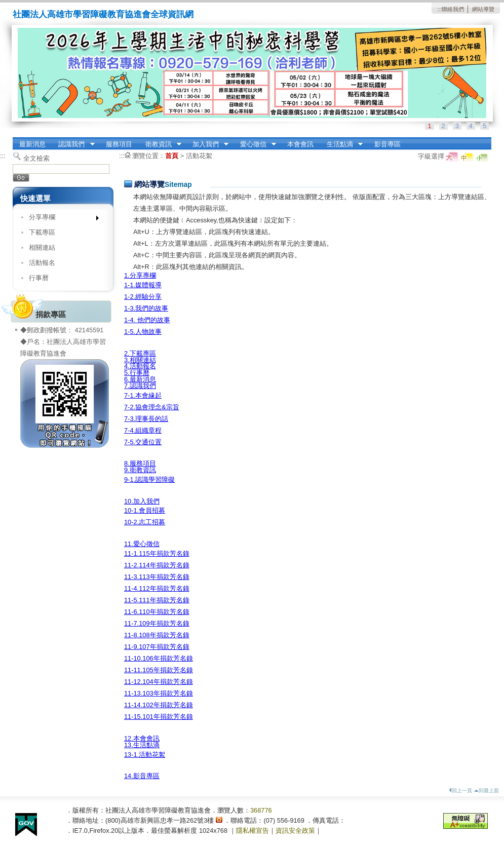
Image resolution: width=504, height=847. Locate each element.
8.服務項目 (140, 463)
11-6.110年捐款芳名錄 (157, 612)
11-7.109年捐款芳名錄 (157, 623)
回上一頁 (460, 791)
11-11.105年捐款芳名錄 (159, 670)
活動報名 (42, 263)
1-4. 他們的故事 (147, 320)
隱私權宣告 (253, 831)
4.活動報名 (140, 366)
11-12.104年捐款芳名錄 (159, 682)
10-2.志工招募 (145, 522)
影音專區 (387, 144)
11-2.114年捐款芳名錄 (157, 565)
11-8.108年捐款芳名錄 (157, 635)
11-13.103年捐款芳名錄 (159, 693)
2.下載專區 (140, 353)
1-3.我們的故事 (146, 308)
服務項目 (119, 144)
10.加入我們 (142, 501)
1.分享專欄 (140, 275)
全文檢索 (36, 158)
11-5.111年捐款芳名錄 (157, 600)
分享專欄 (61, 219)
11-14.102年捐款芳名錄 (159, 705)
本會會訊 (300, 144)
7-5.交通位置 (143, 442)
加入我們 (207, 144)
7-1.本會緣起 (143, 395)
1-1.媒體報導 (143, 285)
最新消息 (32, 144)
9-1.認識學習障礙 (149, 479)
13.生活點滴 (142, 745)
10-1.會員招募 (145, 510)
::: (439, 9)
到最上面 (487, 791)
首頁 (172, 156)
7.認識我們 (140, 386)
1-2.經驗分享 (143, 297)
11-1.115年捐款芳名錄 (157, 553)
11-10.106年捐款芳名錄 (159, 658)
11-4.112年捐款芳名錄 (157, 588)
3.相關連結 (140, 360)
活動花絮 (199, 156)
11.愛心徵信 (142, 544)
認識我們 (73, 144)
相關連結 (42, 247)
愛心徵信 (255, 144)
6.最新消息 (140, 379)
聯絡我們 (453, 9)
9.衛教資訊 (140, 470)
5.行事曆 (137, 373)
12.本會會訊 (142, 738)
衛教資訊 (160, 144)
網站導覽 (483, 9)
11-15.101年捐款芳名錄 (159, 717)
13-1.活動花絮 (145, 755)
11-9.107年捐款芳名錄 (157, 647)
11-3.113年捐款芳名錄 (157, 577)
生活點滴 (341, 144)
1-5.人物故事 (143, 332)
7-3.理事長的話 (146, 419)
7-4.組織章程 (143, 430)
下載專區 (42, 232)
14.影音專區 (142, 776)
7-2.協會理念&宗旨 (152, 407)
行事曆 (39, 278)
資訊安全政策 (295, 831)
